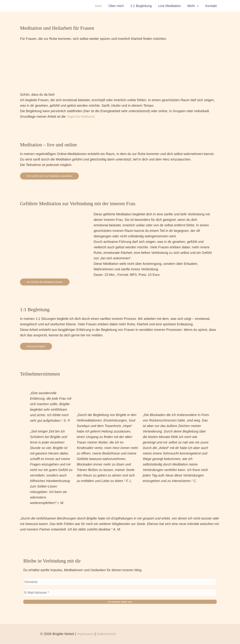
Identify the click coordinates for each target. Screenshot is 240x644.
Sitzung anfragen (36, 346)
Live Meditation (170, 6)
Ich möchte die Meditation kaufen (45, 282)
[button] (197, 6)
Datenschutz (106, 634)
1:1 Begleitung (141, 6)
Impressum (85, 634)
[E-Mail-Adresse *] (120, 593)
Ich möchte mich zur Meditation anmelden (50, 176)
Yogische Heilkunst (81, 116)
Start (98, 6)
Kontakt (211, 6)
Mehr (193, 6)
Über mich (116, 6)
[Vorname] (120, 582)
